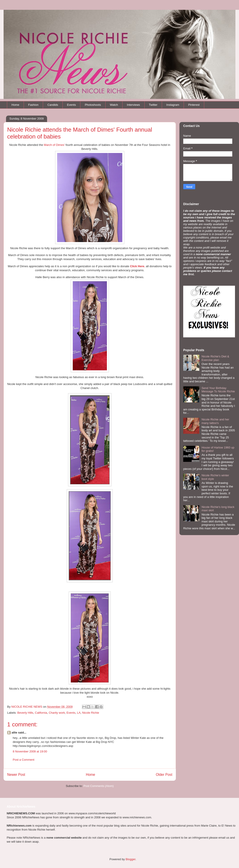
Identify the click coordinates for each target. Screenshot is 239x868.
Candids (53, 105)
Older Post (164, 775)
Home (16, 105)
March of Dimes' (54, 145)
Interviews (134, 105)
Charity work (57, 713)
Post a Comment (24, 760)
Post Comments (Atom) (99, 786)
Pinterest (194, 105)
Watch (114, 105)
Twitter (153, 105)
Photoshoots (93, 105)
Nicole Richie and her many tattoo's (215, 421)
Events (71, 105)
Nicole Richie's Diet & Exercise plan (215, 358)
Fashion (33, 105)
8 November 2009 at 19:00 (30, 751)
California (41, 713)
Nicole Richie (91, 713)
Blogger (131, 859)
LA (79, 713)
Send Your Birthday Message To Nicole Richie (218, 390)
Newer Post (16, 775)
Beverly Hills (25, 713)
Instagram (173, 105)
